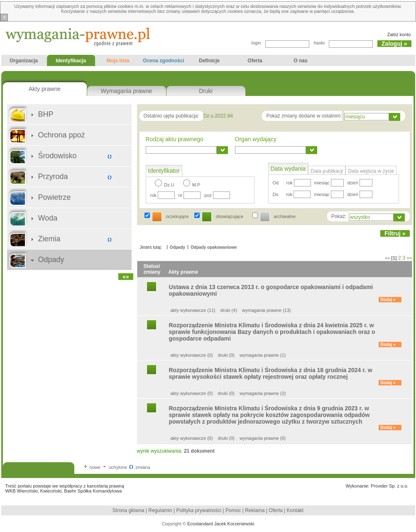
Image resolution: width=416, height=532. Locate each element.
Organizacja (24, 62)
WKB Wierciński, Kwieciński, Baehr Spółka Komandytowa (64, 491)
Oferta (255, 62)
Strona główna (128, 510)
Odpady (51, 260)
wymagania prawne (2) (263, 393)
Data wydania (288, 169)
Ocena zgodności (164, 62)
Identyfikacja (70, 62)
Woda (48, 218)
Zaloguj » (394, 44)
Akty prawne (45, 89)
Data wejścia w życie (371, 171)
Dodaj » (388, 300)
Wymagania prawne (127, 91)
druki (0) (226, 355)
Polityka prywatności (200, 510)
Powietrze (55, 197)
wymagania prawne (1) (263, 355)
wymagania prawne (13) (266, 310)
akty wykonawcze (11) (193, 310)
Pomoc (233, 510)
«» (126, 277)
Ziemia (49, 239)
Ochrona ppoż (62, 135)
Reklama (255, 510)
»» (409, 258)
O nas (301, 62)
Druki (206, 91)
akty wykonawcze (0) (192, 355)
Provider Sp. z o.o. (390, 486)
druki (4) (229, 310)
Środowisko (58, 156)
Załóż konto (399, 34)
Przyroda (53, 177)
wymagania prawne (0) (263, 438)
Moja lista (118, 62)
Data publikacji (327, 171)
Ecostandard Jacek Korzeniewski (221, 524)
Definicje (209, 62)
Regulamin (160, 510)
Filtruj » (395, 233)
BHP (46, 114)
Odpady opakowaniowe (214, 247)
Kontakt (295, 510)
